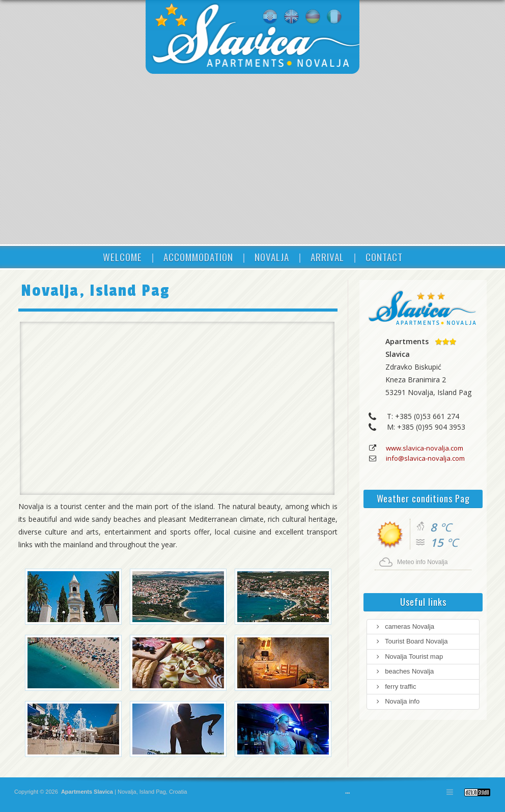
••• (347, 793)
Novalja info (397, 701)
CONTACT (384, 257)
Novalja (126, 792)
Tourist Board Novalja (411, 641)
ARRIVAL (327, 257)
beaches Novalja (404, 671)
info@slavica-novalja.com (425, 458)
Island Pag (153, 792)
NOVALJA (272, 257)
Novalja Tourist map (409, 656)
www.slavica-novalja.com (425, 448)
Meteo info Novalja (422, 562)
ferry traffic (395, 687)
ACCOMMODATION (198, 257)
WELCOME (122, 257)
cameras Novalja (404, 626)
